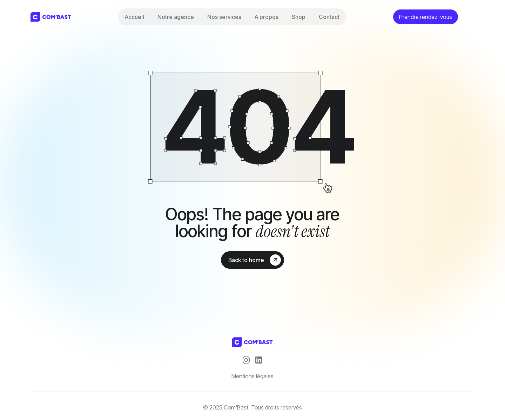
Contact (329, 17)
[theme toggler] (469, 17)
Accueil (134, 17)
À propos (267, 17)
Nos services (224, 17)
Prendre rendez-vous (426, 17)
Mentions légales (252, 376)
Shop (299, 17)
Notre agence (176, 17)
